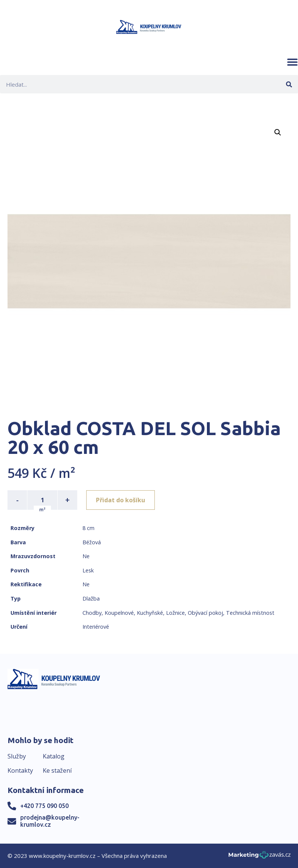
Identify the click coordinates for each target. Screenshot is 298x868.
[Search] (289, 84)
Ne (86, 556)
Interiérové (96, 627)
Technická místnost (250, 613)
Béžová (92, 542)
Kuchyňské (150, 613)
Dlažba (91, 598)
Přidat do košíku (121, 500)
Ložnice (175, 613)
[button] (292, 62)
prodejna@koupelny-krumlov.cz (50, 821)
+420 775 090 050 (44, 806)
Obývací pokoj (205, 613)
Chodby (92, 613)
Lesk (88, 570)
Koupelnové (119, 613)
